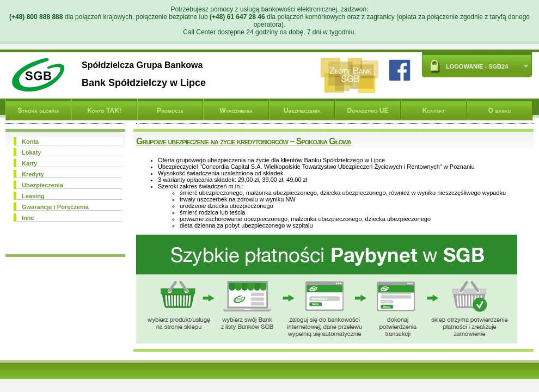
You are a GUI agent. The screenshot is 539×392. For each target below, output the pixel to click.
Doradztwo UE (368, 111)
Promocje (170, 111)
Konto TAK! (104, 111)
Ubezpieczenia (302, 111)
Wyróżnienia (236, 111)
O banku (500, 111)
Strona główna (38, 111)
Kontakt (434, 111)
